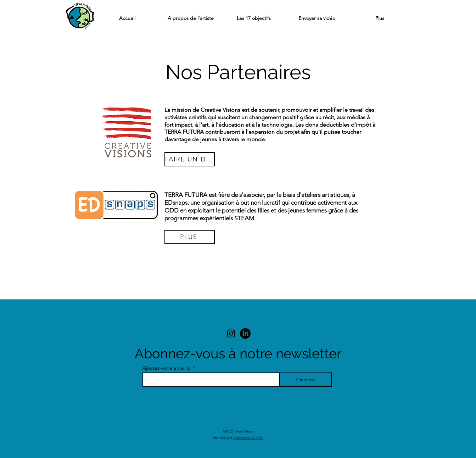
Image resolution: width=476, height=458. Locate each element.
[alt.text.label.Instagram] (231, 333)
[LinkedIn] (245, 333)
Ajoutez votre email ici (167, 368)
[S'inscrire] (306, 380)
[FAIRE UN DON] (190, 159)
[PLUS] (190, 237)
